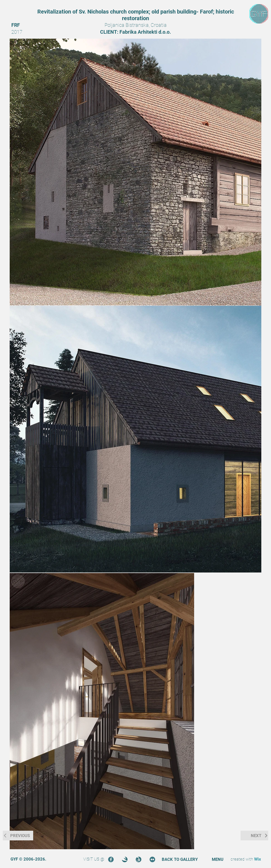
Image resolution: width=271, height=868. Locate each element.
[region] (259, 14)
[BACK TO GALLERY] (180, 860)
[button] (218, 860)
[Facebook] (111, 859)
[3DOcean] (125, 859)
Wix (258, 859)
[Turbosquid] (139, 859)
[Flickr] (152, 859)
